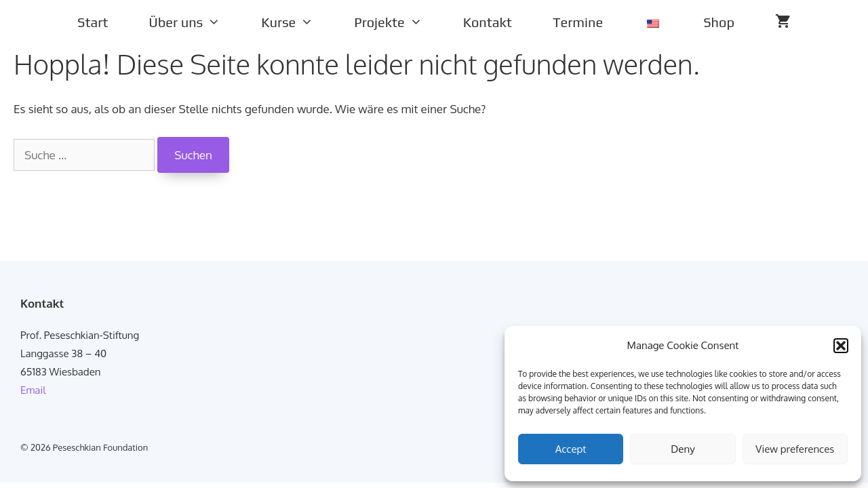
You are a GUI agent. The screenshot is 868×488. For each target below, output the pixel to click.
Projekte (398, 22)
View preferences (795, 449)
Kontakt (488, 22)
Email (33, 390)
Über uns (195, 22)
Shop (719, 22)
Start (93, 22)
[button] (841, 346)
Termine (578, 22)
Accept (571, 449)
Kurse (297, 22)
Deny (683, 449)
